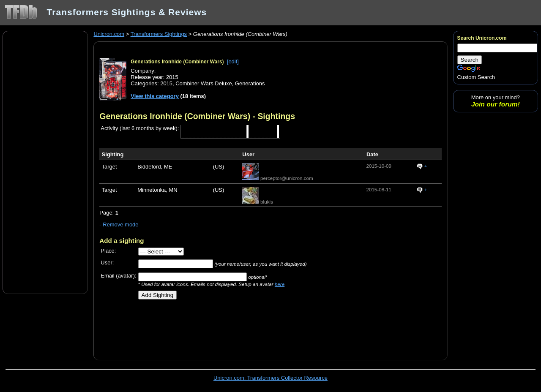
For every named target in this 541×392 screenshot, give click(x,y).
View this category (155, 96)
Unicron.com (109, 34)
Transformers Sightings (159, 34)
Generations (250, 83)
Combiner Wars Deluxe (204, 83)
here (280, 284)
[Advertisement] (45, 162)
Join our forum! (496, 104)
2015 (166, 83)
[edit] (233, 61)
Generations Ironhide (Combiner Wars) (177, 62)
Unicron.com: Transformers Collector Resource (270, 378)
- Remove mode (119, 225)
